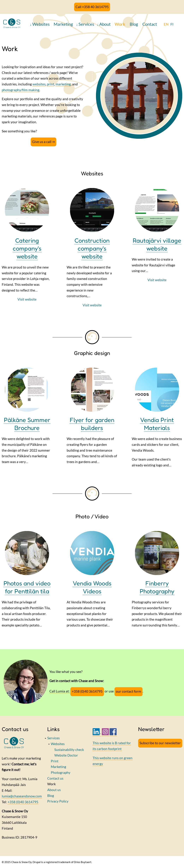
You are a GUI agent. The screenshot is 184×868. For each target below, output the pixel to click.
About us (54, 790)
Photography (61, 772)
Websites (41, 24)
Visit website (27, 299)
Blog (134, 24)
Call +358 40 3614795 (92, 7)
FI (172, 24)
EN (166, 24)
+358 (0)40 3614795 (87, 691)
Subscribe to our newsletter (160, 743)
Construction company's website (92, 248)
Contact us (55, 778)
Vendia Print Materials (157, 424)
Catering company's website (27, 248)
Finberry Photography (157, 587)
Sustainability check (69, 750)
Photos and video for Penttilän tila (27, 587)
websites (39, 84)
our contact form (129, 691)
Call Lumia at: (60, 691)
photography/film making (21, 90)
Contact (150, 24)
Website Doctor (66, 755)
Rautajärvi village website (157, 244)
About (105, 24)
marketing (63, 84)
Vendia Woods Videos (92, 587)
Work (120, 24)
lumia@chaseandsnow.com (22, 796)
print (51, 84)
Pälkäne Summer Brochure (27, 424)
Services (86, 24)
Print (55, 761)
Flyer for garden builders (92, 424)
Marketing (63, 24)
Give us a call (42, 142)
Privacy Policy (58, 801)
